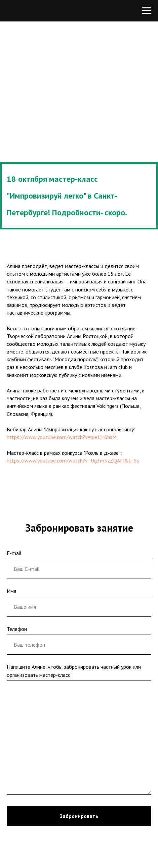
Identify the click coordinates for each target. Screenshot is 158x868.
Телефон (17, 629)
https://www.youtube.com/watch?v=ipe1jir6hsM (62, 437)
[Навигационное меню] (147, 11)
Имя (11, 591)
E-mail (14, 553)
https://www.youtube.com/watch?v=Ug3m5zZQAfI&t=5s (73, 460)
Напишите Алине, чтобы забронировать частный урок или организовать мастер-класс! (74, 671)
